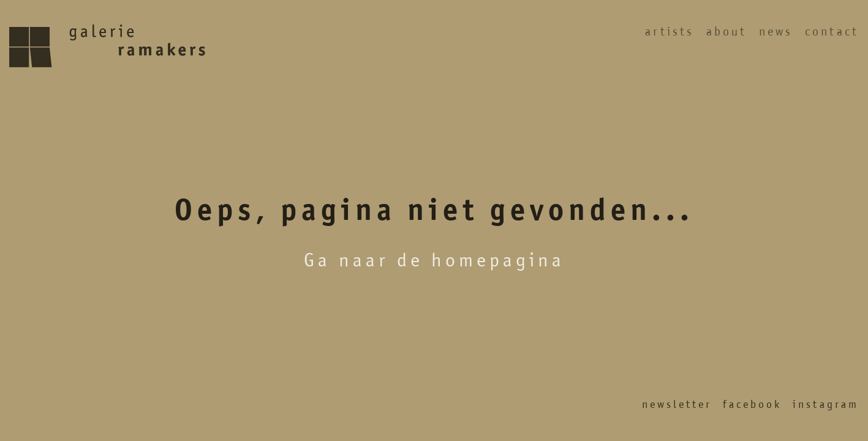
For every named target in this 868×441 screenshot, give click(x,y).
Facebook (752, 404)
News (776, 32)
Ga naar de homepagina (434, 260)
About (726, 32)
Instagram (826, 404)
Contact (832, 32)
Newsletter (677, 404)
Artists (670, 32)
